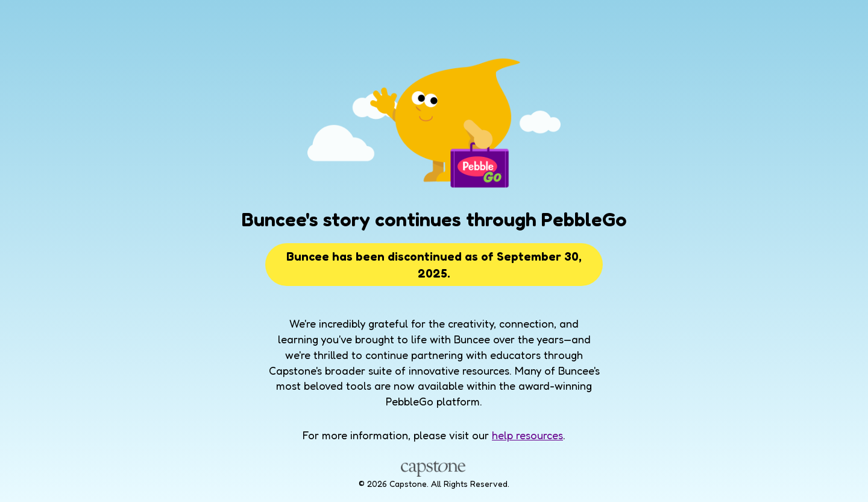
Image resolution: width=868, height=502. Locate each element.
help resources (527, 435)
